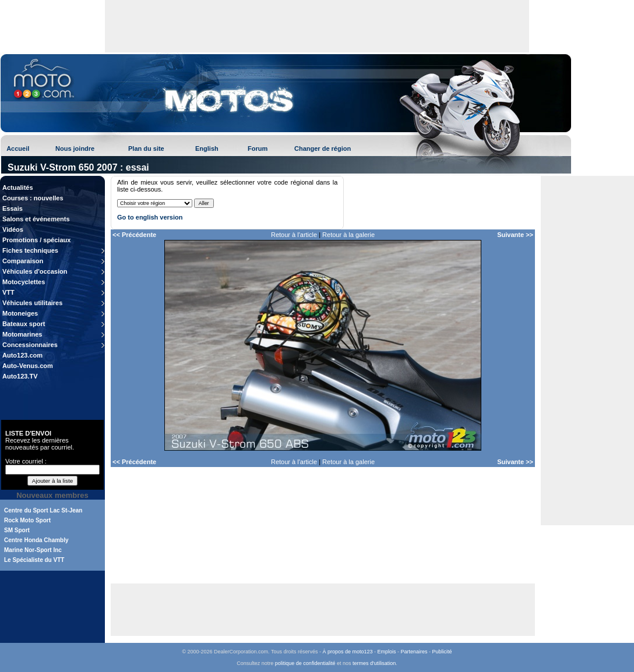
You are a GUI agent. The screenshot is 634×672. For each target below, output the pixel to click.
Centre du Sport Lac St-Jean (43, 510)
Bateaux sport (24, 324)
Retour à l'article (294, 235)
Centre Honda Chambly (36, 540)
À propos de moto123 (347, 652)
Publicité (442, 652)
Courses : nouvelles (33, 198)
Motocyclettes (24, 282)
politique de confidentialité (305, 663)
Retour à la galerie (348, 235)
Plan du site (146, 148)
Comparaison (23, 261)
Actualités (18, 188)
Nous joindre (75, 148)
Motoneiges (20, 313)
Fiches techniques (30, 250)
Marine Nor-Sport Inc (33, 550)
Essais (13, 208)
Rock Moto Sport (27, 520)
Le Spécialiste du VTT (34, 560)
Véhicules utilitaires (32, 303)
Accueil (18, 148)
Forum (258, 148)
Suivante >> (515, 235)
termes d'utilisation (374, 663)
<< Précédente (134, 235)
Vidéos (13, 229)
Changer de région (323, 148)
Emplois (387, 652)
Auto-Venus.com (28, 366)
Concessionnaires (30, 345)
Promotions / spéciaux (36, 240)
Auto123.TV (20, 376)
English (207, 148)
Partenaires (414, 652)
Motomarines (22, 334)
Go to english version (150, 217)
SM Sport (17, 530)
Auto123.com (22, 355)
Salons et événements (36, 219)
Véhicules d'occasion (35, 271)
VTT (8, 292)
